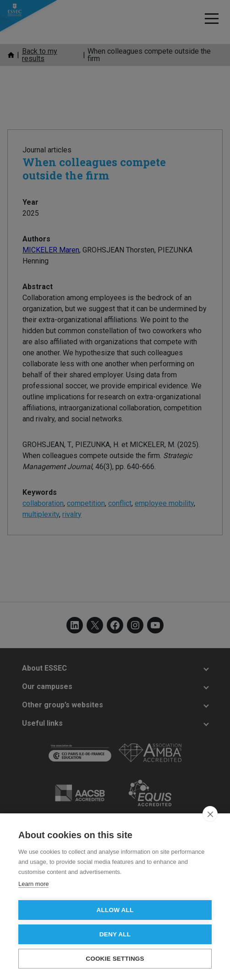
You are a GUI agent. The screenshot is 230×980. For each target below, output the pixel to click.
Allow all (115, 910)
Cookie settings (115, 959)
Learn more (33, 884)
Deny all (115, 934)
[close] (210, 814)
